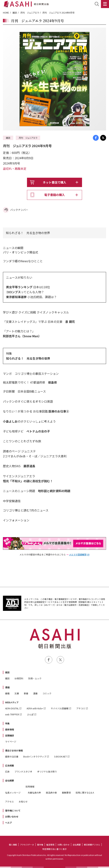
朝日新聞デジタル (92, 845)
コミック (47, 693)
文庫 (17, 693)
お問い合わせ (12, 816)
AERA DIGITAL (12, 708)
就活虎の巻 (51, 793)
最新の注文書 (12, 756)
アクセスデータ (27, 845)
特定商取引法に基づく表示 (54, 849)
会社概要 (10, 780)
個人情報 (13, 845)
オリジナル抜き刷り (47, 771)
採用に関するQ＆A (85, 793)
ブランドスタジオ (23, 771)
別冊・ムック (35, 678)
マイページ (11, 741)
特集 (7, 723)
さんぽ (30, 714)
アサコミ (81, 708)
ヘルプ (8, 823)
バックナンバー (19, 210)
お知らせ (23, 801)
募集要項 (66, 793)
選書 (35, 693)
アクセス (9, 801)
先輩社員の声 (34, 793)
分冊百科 (19, 678)
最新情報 (10, 729)
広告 (7, 771)
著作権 (40, 845)
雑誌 (15, 13)
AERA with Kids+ (35, 708)
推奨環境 (50, 845)
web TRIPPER (12, 714)
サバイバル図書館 (60, 708)
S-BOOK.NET (60, 756)
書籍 (7, 687)
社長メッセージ (13, 793)
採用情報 (30, 786)
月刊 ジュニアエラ (30, 13)
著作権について (13, 810)
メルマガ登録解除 (78, 554)
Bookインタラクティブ (35, 756)
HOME (6, 13)
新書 (26, 693)
